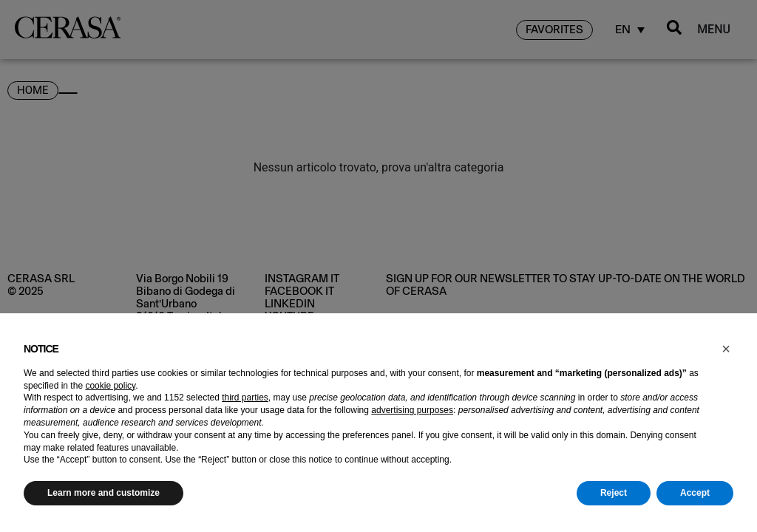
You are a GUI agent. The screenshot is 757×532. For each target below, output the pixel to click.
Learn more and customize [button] (103, 493)
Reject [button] (614, 493)
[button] (726, 349)
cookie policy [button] (110, 386)
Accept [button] (695, 493)
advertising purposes (412, 410)
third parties (245, 398)
